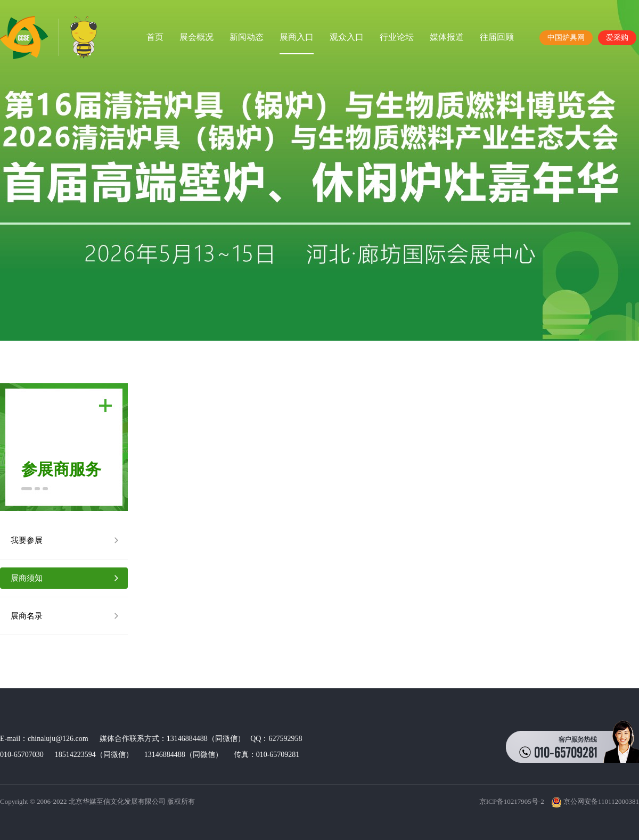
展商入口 (297, 37)
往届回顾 (497, 37)
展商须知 (27, 578)
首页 (155, 37)
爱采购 (617, 38)
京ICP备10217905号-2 (512, 801)
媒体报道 (447, 37)
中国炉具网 (566, 38)
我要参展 (27, 540)
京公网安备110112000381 (595, 801)
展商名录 (27, 616)
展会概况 (196, 37)
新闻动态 (247, 37)
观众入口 (347, 37)
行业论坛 (397, 37)
